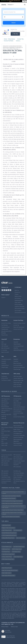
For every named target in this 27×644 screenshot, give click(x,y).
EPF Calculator (17, 479)
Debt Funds (4, 439)
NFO (2, 441)
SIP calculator (5, 463)
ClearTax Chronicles (19, 306)
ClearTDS (16, 348)
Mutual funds (4, 335)
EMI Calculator (5, 457)
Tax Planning (4, 325)
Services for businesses (19, 367)
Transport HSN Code (18, 380)
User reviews (18, 298)
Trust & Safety (18, 310)
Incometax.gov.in (18, 411)
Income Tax (16, 325)
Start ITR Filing (25, 1)
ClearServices (5, 329)
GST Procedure (5, 403)
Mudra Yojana (17, 429)
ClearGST (16, 342)
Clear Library (18, 302)
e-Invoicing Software (19, 346)
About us (17, 290)
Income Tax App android (19, 323)
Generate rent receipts (19, 461)
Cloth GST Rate (17, 385)
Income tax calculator (7, 455)
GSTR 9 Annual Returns (7, 409)
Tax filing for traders (6, 380)
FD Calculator (5, 475)
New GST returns (5, 348)
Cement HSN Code (18, 378)
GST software (5, 346)
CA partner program (6, 359)
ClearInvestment (5, 327)
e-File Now (15, 34)
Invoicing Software (18, 365)
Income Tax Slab (17, 399)
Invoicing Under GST (6, 414)
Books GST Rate (17, 387)
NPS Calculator (17, 467)
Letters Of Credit (18, 445)
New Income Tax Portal (19, 409)
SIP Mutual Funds (6, 435)
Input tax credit (5, 352)
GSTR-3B (4, 419)
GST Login (4, 344)
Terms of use (14, 627)
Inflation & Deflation (18, 431)
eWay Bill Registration (19, 350)
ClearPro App (5, 367)
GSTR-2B (4, 417)
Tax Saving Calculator (19, 473)
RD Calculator (5, 473)
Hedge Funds (5, 437)
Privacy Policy (5, 627)
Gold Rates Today (6, 477)
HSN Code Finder (18, 376)
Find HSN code (17, 471)
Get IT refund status (18, 475)
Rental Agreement (18, 443)
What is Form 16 (17, 403)
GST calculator (5, 465)
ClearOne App (17, 369)
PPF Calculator (17, 455)
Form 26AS (16, 401)
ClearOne (16, 361)
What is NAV (4, 445)
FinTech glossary (19, 304)
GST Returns (4, 401)
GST (2, 342)
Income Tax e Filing (6, 323)
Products (11, 5)
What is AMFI (4, 443)
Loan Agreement (18, 433)
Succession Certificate (19, 435)
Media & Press (18, 296)
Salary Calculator (18, 477)
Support (3, 297)
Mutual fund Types (6, 431)
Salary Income (17, 405)
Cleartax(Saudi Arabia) (20, 313)
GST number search (18, 457)
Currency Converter (6, 479)
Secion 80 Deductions (19, 327)
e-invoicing (4, 350)
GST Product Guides (20, 308)
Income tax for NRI (18, 329)
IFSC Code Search (18, 459)
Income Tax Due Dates (19, 417)
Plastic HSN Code (18, 382)
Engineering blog (19, 300)
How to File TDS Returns (19, 407)
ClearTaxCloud (5, 365)
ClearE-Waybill (17, 344)
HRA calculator (5, 471)
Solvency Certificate (18, 437)
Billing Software (17, 363)
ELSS (3, 433)
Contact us (17, 292)
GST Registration (6, 399)
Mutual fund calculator (7, 459)
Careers (17, 294)
